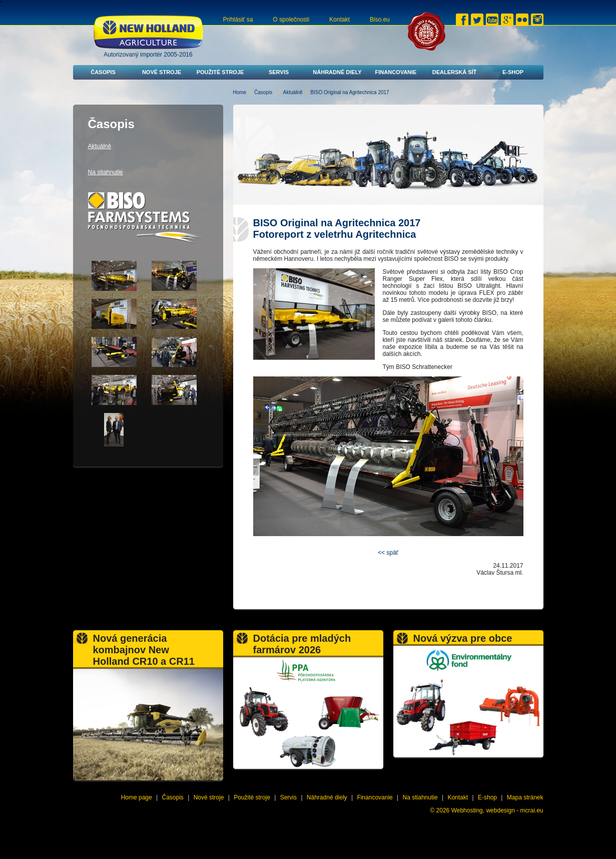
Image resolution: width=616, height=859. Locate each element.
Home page (137, 797)
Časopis (103, 72)
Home (240, 92)
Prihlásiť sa (238, 20)
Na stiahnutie (106, 172)
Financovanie (396, 72)
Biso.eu (380, 20)
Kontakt (340, 20)
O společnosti (291, 20)
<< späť (388, 553)
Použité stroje (220, 72)
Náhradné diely (337, 72)
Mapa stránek (525, 797)
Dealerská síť (455, 72)
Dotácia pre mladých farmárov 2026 (302, 644)
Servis (279, 72)
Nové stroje (162, 72)
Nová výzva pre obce (463, 638)
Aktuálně (293, 92)
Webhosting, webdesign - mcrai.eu (497, 810)
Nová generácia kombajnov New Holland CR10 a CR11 (144, 650)
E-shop (513, 72)
